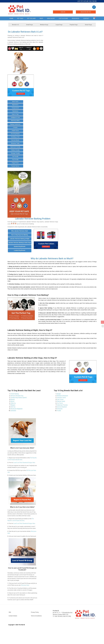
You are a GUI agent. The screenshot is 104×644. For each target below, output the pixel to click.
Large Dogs (59, 25)
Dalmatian (13, 411)
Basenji (13, 399)
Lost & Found (63, 18)
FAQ (10, 612)
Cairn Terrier (60, 399)
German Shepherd (62, 407)
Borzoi (12, 401)
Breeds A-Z (15, 25)
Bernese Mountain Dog (17, 396)
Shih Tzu (13, 407)
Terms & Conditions (36, 616)
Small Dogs (29, 25)
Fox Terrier (60, 403)
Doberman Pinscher (62, 405)
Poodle (59, 411)
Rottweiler (60, 409)
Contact (86, 18)
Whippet (13, 405)
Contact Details (13, 616)
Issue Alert (51, 18)
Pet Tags (20, 18)
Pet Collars (31, 18)
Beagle (59, 394)
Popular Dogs (74, 25)
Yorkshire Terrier (61, 398)
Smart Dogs (88, 25)
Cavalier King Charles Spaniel (19, 398)
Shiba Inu (13, 403)
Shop (41, 18)
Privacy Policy (35, 612)
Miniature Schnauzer (62, 396)
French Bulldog (15, 394)
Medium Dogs (44, 25)
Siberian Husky (61, 401)
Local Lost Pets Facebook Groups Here (24, 463)
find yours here (25, 585)
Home (11, 18)
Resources (76, 18)
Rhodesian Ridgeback (17, 409)
